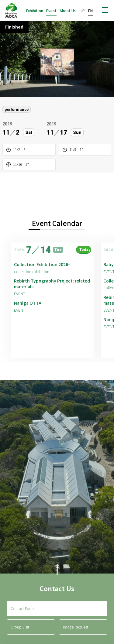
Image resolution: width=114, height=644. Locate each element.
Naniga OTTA (28, 303)
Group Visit (20, 627)
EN (90, 10)
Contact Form (22, 608)
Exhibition (35, 11)
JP (83, 10)
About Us (68, 11)
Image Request (76, 627)
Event (51, 11)
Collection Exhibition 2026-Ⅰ (44, 264)
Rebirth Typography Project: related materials (52, 284)
